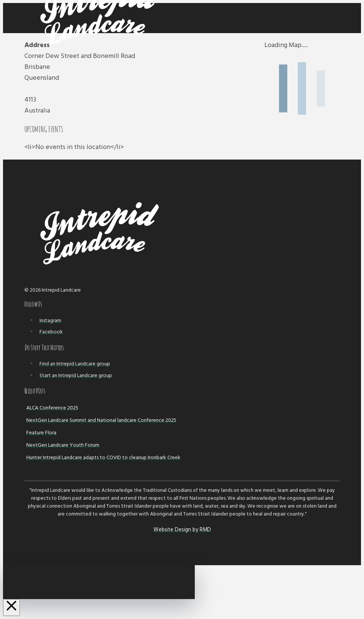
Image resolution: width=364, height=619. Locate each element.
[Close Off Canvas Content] (11, 608)
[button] (334, 18)
